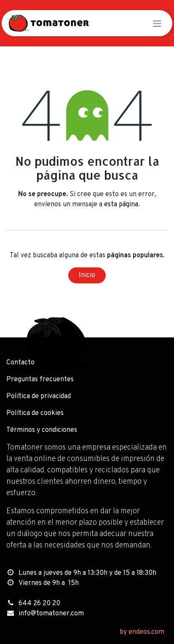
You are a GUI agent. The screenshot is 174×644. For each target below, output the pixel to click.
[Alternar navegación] (157, 23)
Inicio (87, 275)
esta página (121, 205)
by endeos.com (142, 632)
